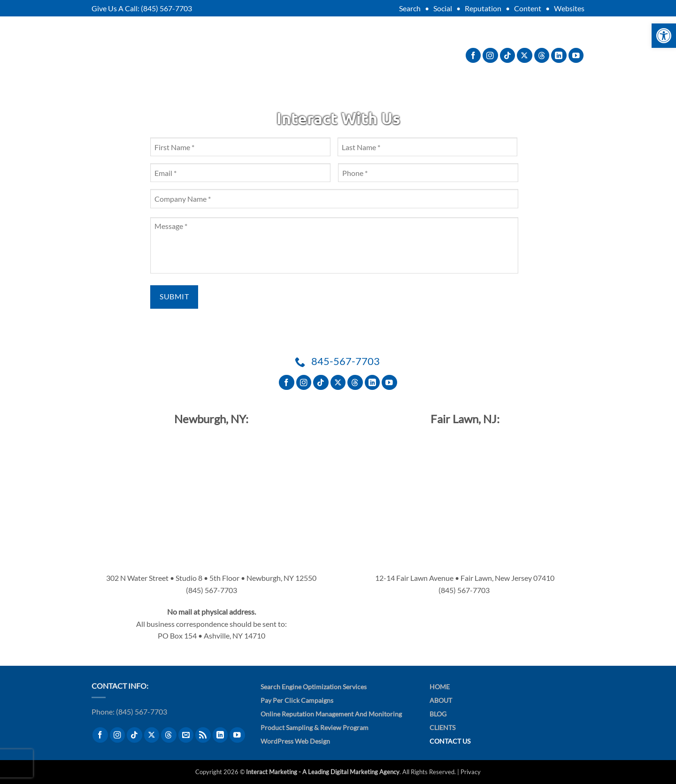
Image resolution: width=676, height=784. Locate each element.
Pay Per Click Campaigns (297, 700)
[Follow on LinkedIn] (559, 56)
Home (440, 687)
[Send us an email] (186, 735)
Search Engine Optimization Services (314, 687)
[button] (664, 36)
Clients (338, 55)
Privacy (471, 772)
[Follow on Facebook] (473, 56)
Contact (420, 55)
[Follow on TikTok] (508, 56)
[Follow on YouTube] (576, 56)
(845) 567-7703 (166, 8)
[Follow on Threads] (542, 56)
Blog (377, 55)
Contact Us (450, 741)
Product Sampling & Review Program (315, 727)
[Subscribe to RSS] (203, 735)
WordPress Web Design (295, 741)
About (235, 55)
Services (287, 55)
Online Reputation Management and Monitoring (331, 714)
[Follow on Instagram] (490, 56)
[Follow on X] (525, 56)
